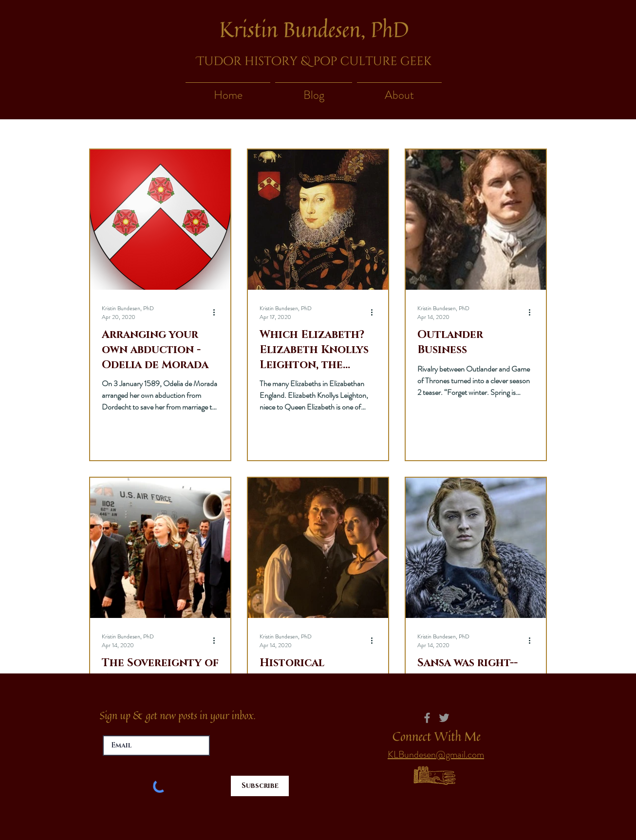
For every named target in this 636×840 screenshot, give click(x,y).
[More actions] (217, 313)
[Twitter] (444, 718)
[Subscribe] (260, 786)
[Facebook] (427, 718)
